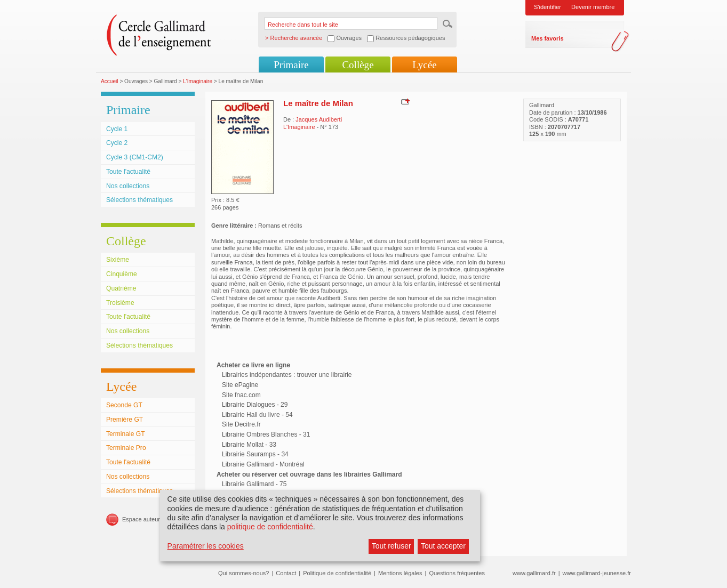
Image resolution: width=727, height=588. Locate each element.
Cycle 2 (117, 143)
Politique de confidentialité (337, 573)
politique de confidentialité (270, 527)
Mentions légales (400, 573)
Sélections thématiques (139, 200)
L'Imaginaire (198, 81)
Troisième (120, 303)
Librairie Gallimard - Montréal (263, 464)
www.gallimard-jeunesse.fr (597, 573)
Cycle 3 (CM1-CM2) (135, 157)
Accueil (110, 81)
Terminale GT (126, 434)
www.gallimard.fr (534, 573)
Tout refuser (392, 546)
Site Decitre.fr (241, 424)
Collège (358, 65)
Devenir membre (593, 7)
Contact (286, 573)
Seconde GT (124, 405)
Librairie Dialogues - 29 (255, 405)
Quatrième (121, 288)
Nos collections (128, 186)
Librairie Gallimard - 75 (254, 484)
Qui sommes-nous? (243, 573)
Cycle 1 (117, 129)
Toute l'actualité (128, 172)
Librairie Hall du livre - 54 (257, 415)
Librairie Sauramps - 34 (255, 454)
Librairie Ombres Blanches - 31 (266, 434)
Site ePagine (240, 385)
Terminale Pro (126, 448)
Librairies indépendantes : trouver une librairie (287, 375)
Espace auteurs (142, 519)
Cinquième (122, 274)
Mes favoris (548, 38)
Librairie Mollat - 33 (249, 445)
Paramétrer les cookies (206, 546)
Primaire (291, 65)
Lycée (424, 65)
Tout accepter (443, 546)
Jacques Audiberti (319, 119)
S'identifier (548, 7)
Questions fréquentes (457, 573)
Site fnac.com (241, 395)
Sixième (118, 260)
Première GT (125, 420)
